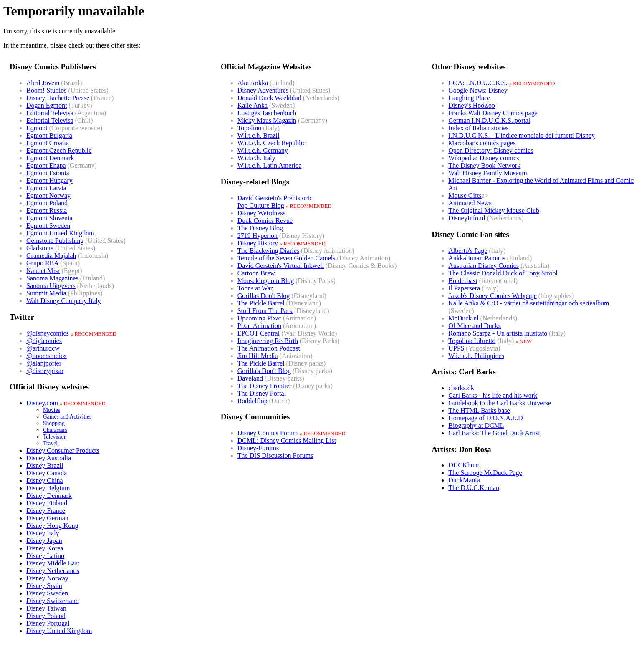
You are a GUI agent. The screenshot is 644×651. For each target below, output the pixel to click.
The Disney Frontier (265, 386)
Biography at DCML (476, 425)
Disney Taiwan (46, 608)
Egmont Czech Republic (59, 150)
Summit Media (46, 293)
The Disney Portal (262, 393)
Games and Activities (67, 417)
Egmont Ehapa (46, 165)
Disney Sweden (47, 593)
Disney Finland (47, 503)
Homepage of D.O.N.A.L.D (485, 418)
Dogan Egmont (47, 105)
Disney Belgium (48, 488)
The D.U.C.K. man (474, 488)
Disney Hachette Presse (58, 98)
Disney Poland (46, 616)
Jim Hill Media (258, 356)
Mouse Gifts (465, 196)
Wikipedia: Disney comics (484, 158)
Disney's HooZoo (472, 105)
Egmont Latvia (46, 188)
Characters (55, 430)
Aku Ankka (253, 83)
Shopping (54, 423)
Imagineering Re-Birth (268, 341)
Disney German (47, 518)
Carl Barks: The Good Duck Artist (494, 433)
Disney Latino (45, 556)
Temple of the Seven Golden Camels (287, 258)
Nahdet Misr (43, 271)
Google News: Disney (478, 90)
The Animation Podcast (269, 348)
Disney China (45, 481)
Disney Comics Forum (268, 433)
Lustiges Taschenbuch (267, 113)
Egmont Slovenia (49, 218)
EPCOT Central (259, 333)
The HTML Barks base (479, 410)
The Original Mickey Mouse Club (494, 211)
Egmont (37, 128)
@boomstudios (47, 356)
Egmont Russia (47, 211)
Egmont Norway (48, 196)
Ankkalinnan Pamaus (477, 258)
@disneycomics (48, 333)
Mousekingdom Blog (266, 281)
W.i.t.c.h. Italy (256, 158)
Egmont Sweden (48, 226)
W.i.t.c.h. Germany (263, 150)
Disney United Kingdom (59, 631)
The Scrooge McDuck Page (485, 473)
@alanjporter (44, 363)
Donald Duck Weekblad (269, 98)
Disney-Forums (258, 448)
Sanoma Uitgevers (51, 286)
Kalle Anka (253, 105)
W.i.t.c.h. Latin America (270, 165)
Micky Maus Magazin (267, 120)
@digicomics (44, 341)
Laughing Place (469, 98)
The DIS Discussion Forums (275, 455)
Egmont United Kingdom (60, 233)
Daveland (250, 378)
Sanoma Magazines (52, 278)
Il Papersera (464, 288)
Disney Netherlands (53, 571)
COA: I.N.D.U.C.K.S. (478, 83)
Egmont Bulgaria (49, 135)
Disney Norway (47, 578)
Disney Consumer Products (63, 450)
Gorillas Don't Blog (264, 296)
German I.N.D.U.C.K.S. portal (489, 120)
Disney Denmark (49, 496)
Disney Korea (45, 548)
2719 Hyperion (258, 236)
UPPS (456, 348)
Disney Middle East (53, 563)
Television (55, 437)
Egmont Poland (47, 203)
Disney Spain (44, 586)
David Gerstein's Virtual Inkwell (281, 266)
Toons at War (255, 288)
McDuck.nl (463, 318)
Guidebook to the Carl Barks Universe (500, 403)
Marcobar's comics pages (482, 143)
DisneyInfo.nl (467, 218)
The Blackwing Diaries (268, 251)
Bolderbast (463, 281)
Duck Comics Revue (265, 221)
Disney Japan (44, 541)
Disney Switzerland (53, 601)
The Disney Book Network (484, 165)
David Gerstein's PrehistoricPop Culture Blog (275, 202)
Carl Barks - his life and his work (493, 395)
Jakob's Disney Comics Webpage (492, 296)
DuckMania (464, 480)
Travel (50, 443)
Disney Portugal (48, 623)
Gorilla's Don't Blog (264, 371)
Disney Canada (47, 473)
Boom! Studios (46, 90)
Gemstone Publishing (55, 241)
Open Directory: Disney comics (491, 150)
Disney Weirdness (261, 213)
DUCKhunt (464, 465)
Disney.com (42, 403)
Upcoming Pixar (259, 318)
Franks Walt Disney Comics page (493, 113)
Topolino (250, 128)
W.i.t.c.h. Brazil (259, 135)
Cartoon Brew (256, 273)
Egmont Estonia (48, 173)
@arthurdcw (43, 348)
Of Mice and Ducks (475, 326)
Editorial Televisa (50, 113)
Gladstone (40, 248)
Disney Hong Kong (52, 526)
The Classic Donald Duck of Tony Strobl (503, 273)
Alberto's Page (468, 251)
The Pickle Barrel (261, 303)
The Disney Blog (260, 228)
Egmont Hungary (49, 180)
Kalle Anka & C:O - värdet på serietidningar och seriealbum (529, 303)
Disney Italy (43, 533)
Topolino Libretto (472, 341)
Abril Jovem (43, 83)
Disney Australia (49, 458)
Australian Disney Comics (484, 266)
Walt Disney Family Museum (487, 173)
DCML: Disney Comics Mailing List (287, 440)
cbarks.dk (461, 388)
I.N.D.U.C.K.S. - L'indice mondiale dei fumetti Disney (522, 135)
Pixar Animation (259, 326)
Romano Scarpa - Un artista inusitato (498, 333)
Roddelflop (253, 401)
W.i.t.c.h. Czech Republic (271, 143)
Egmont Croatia (48, 143)
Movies (52, 410)
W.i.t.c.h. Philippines (476, 356)
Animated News (470, 203)
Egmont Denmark (50, 158)
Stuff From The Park (265, 311)
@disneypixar (45, 371)
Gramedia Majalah (51, 256)
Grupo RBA (42, 263)
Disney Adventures (263, 90)
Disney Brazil (45, 466)
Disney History (258, 243)
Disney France (46, 511)
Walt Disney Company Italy (64, 301)
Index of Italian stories (478, 128)
